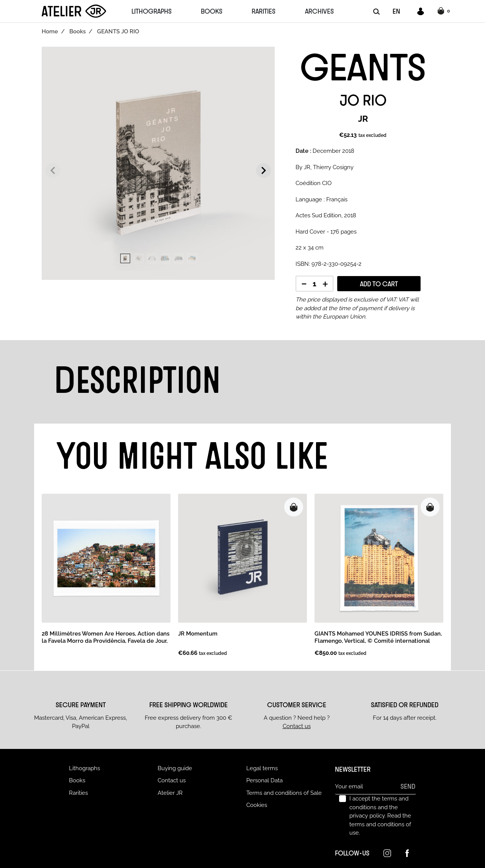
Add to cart (379, 284)
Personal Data (264, 780)
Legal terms (262, 768)
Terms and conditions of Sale (284, 793)
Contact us (297, 726)
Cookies (257, 805)
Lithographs (84, 768)
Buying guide (175, 768)
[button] (445, 11)
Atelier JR (170, 793)
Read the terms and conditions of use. (380, 824)
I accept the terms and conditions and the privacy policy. (380, 816)
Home (50, 31)
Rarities (78, 793)
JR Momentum (198, 634)
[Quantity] (314, 284)
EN (396, 11)
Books (77, 31)
